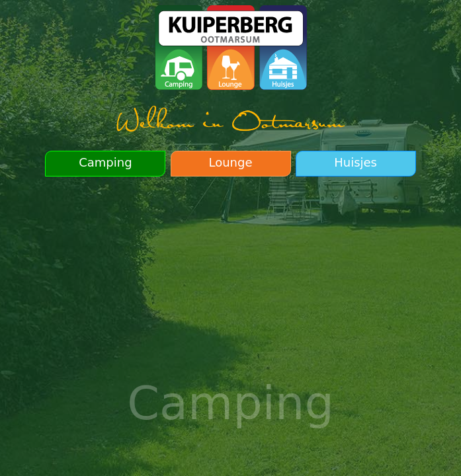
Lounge (230, 162)
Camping (105, 162)
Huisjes (356, 162)
